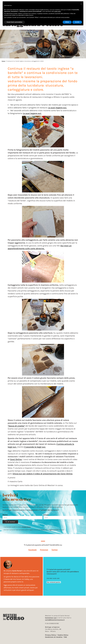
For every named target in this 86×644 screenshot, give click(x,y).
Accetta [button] (77, 22)
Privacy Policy (26, 529)
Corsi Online (16, 461)
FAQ (65, 637)
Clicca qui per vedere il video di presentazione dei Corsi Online (42, 475)
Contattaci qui (51, 618)
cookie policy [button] (57, 11)
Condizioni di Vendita (54, 637)
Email (46, 516)
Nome (5, 516)
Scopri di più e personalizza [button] (14, 22)
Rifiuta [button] (67, 22)
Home (3, 63)
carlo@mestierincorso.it (55, 620)
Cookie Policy (63, 635)
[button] (32, 551)
